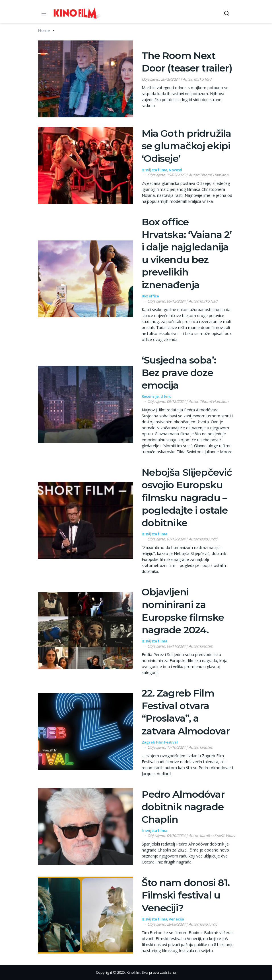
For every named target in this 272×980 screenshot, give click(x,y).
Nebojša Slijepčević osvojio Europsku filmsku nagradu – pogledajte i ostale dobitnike (187, 498)
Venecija (176, 919)
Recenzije (150, 396)
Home (44, 30)
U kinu (166, 396)
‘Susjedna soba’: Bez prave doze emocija (179, 373)
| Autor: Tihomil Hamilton (188, 175)
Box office (151, 296)
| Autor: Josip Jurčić (182, 539)
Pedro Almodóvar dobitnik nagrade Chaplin (183, 807)
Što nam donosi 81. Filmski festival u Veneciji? (186, 895)
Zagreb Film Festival (160, 742)
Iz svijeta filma (154, 170)
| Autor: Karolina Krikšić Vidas (191, 836)
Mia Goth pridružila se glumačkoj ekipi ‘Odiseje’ (187, 146)
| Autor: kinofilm (180, 646)
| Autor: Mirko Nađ (177, 79)
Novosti (175, 170)
